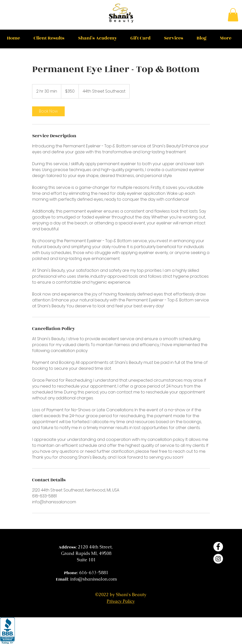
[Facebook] (218, 547)
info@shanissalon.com (93, 579)
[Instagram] (218, 559)
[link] (48, 111)
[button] (233, 15)
